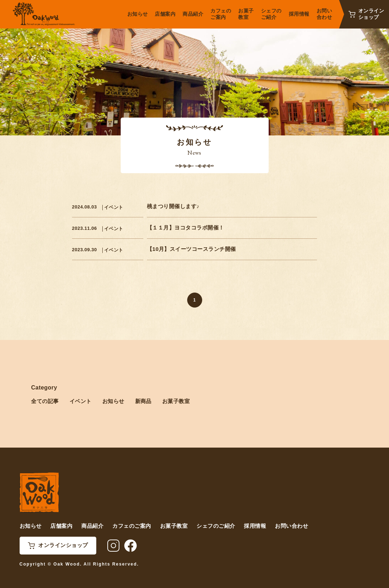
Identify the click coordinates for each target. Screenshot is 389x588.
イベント (114, 207)
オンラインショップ (371, 14)
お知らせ (113, 401)
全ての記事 (45, 401)
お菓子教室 (176, 401)
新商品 (143, 401)
